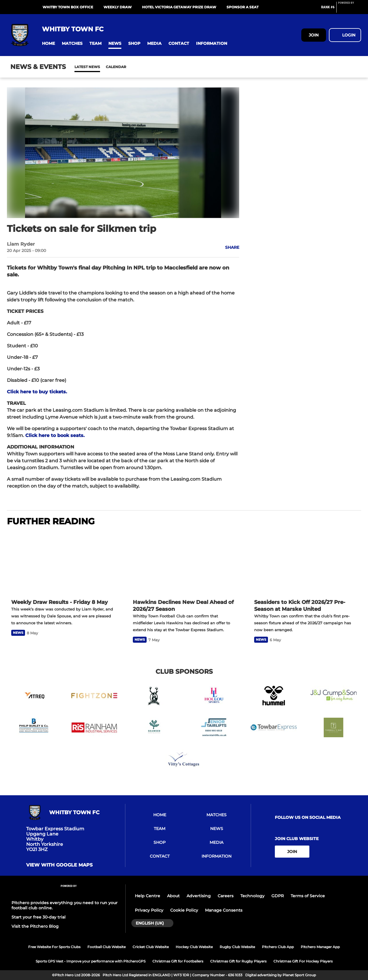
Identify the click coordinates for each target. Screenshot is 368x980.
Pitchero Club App (278, 947)
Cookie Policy (184, 910)
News (80, 67)
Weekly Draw (118, 7)
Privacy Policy (149, 910)
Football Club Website (107, 947)
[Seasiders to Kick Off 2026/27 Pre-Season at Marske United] (305, 563)
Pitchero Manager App (320, 947)
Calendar (102, 67)
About (173, 896)
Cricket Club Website (151, 947)
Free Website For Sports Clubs (54, 947)
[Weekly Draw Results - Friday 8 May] (63, 563)
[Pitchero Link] (350, 9)
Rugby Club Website (237, 947)
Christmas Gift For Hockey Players (303, 961)
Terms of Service (308, 896)
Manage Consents (224, 910)
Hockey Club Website (194, 947)
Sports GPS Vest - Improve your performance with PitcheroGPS (91, 961)
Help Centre (147, 896)
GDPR (278, 896)
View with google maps (59, 865)
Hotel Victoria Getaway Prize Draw (179, 7)
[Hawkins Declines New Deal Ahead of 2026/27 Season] (184, 563)
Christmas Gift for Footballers (178, 961)
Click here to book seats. (55, 435)
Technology (252, 896)
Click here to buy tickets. (37, 392)
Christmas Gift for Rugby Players (238, 961)
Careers (226, 896)
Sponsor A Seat (243, 7)
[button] (48, 44)
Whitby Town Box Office (68, 7)
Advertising (199, 896)
